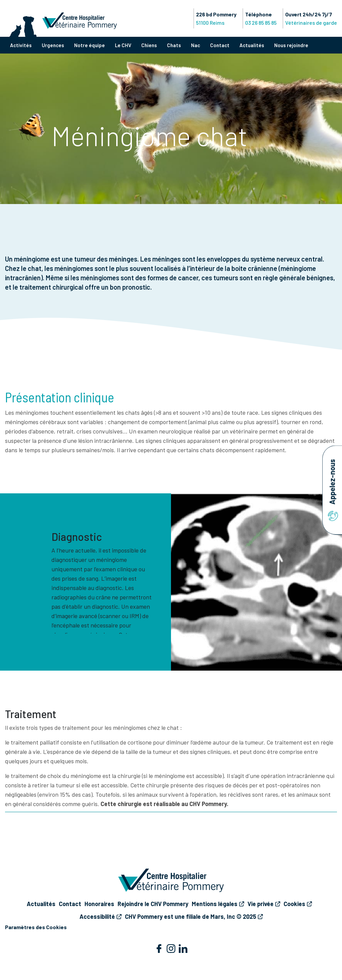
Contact (220, 45)
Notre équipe (90, 45)
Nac (196, 45)
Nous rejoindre (291, 45)
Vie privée (261, 904)
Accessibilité (97, 916)
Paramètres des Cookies (36, 927)
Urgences (53, 45)
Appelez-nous (332, 490)
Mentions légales (215, 904)
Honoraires (99, 904)
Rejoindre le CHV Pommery (153, 904)
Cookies (294, 904)
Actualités (252, 45)
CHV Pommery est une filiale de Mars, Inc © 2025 (191, 916)
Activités (21, 45)
